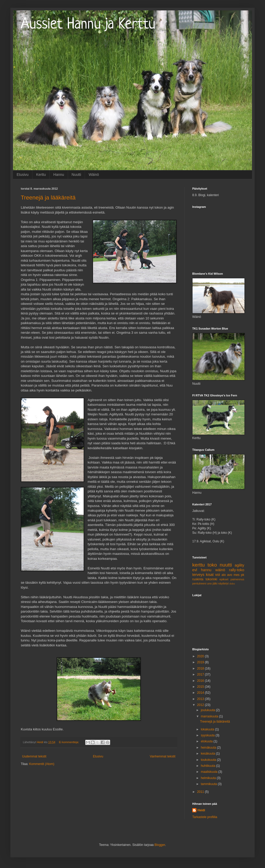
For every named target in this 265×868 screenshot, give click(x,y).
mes (237, 575)
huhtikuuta (208, 766)
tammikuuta (209, 784)
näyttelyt (223, 583)
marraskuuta (210, 716)
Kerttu (41, 175)
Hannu (59, 175)
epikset (224, 579)
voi (217, 575)
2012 (201, 705)
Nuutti (77, 175)
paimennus (237, 579)
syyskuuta (208, 735)
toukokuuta (209, 760)
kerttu (198, 565)
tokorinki (211, 579)
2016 (201, 681)
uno (209, 583)
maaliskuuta (210, 772)
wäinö (220, 570)
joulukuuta (208, 710)
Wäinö (94, 175)
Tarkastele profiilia (205, 817)
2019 (201, 662)
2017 (201, 674)
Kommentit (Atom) (42, 764)
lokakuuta (208, 729)
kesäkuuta (208, 754)
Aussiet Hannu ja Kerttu (88, 25)
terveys (198, 575)
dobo (232, 584)
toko (212, 565)
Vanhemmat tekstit (163, 756)
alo (224, 575)
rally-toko (237, 570)
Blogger (160, 845)
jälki (215, 583)
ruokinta (198, 579)
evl (195, 570)
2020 (201, 656)
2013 (201, 699)
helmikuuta (209, 778)
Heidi (201, 810)
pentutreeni (199, 583)
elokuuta (207, 741)
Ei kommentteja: (69, 742)
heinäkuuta (209, 748)
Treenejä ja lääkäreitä (48, 198)
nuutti (226, 565)
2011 (201, 792)
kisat (210, 575)
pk (243, 575)
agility (239, 565)
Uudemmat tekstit (34, 756)
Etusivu (23, 175)
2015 (201, 687)
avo (230, 575)
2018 (201, 668)
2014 (201, 693)
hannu (206, 570)
